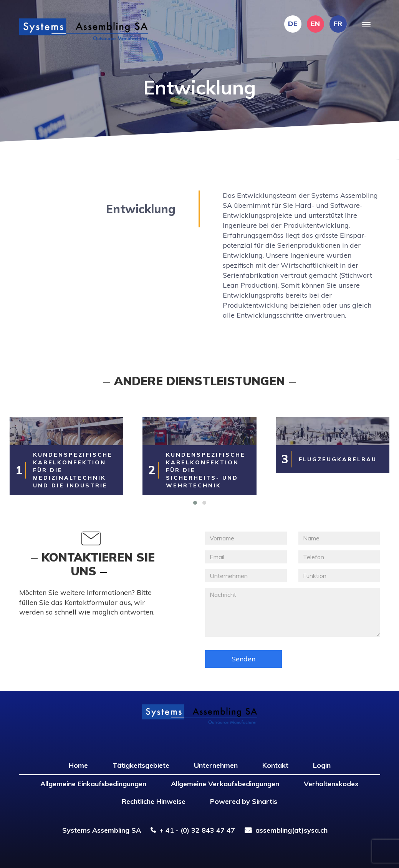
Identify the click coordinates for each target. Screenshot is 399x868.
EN (315, 24)
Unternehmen (216, 765)
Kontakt (275, 765)
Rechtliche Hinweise (154, 801)
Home (78, 765)
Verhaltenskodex (331, 784)
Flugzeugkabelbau (338, 459)
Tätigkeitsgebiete (141, 765)
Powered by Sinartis (244, 801)
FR (338, 24)
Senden (243, 659)
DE (293, 24)
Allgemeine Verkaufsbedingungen (225, 784)
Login (322, 765)
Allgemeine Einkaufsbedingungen (93, 784)
